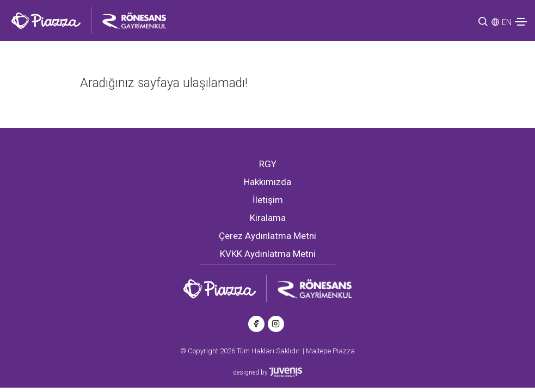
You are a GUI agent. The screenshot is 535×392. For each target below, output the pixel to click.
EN (507, 22)
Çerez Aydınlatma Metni (267, 236)
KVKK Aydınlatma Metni (268, 254)
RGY (268, 164)
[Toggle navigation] (521, 22)
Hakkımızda (267, 182)
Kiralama (268, 218)
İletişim (268, 200)
